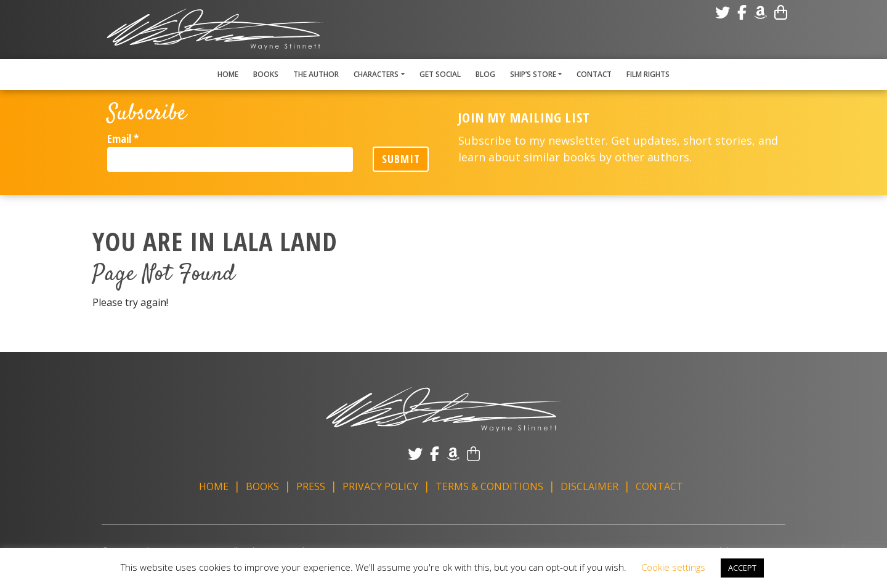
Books (266, 74)
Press (311, 486)
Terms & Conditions (489, 486)
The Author (316, 74)
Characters (376, 74)
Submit (401, 159)
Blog (485, 74)
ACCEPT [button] (742, 568)
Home (228, 74)
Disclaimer (589, 486)
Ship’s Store (533, 74)
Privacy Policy (380, 486)
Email (123, 139)
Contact (594, 74)
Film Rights (648, 74)
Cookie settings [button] (673, 567)
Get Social (440, 74)
